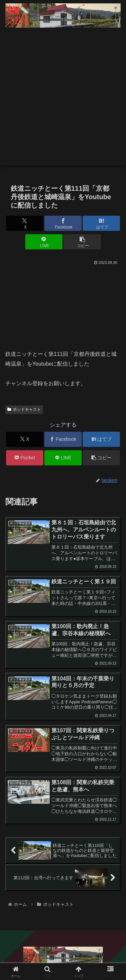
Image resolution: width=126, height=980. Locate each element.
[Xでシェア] (25, 223)
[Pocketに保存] (25, 458)
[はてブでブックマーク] (101, 223)
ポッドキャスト (24, 409)
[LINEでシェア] (44, 242)
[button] (82, 242)
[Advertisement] (63, 102)
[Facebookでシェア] (63, 223)
